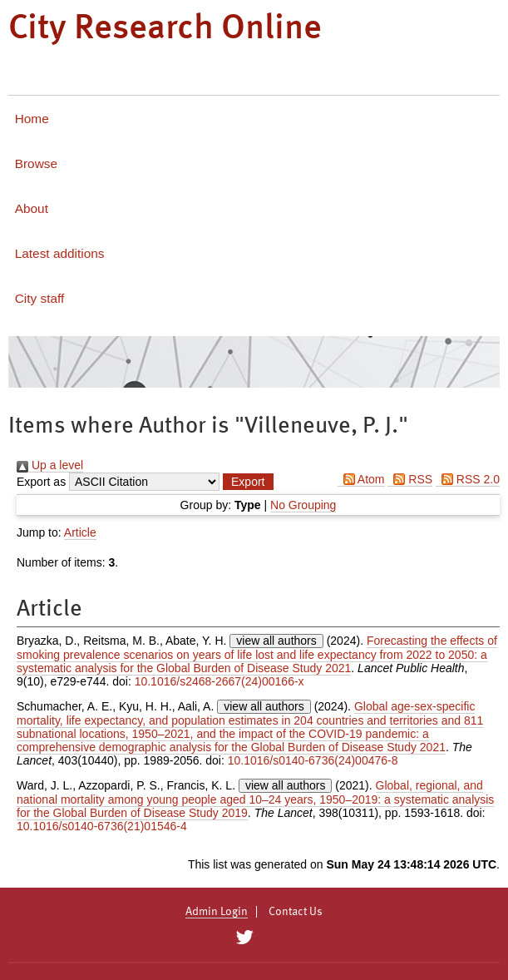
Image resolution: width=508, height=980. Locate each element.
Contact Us (296, 912)
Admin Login (217, 912)
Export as (41, 482)
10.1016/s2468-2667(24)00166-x (219, 681)
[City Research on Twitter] (245, 938)
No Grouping (303, 505)
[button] (248, 482)
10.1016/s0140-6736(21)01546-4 (102, 826)
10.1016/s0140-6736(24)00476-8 (313, 760)
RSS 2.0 (468, 479)
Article (80, 532)
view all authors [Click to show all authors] (276, 641)
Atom (361, 479)
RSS (410, 479)
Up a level (50, 465)
